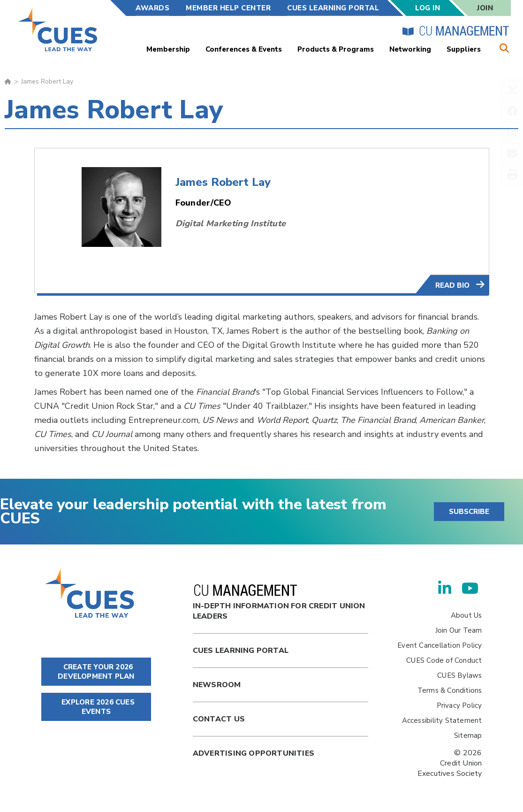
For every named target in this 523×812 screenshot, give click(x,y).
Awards (152, 8)
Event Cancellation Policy (440, 645)
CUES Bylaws (459, 675)
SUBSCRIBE (469, 512)
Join (485, 8)
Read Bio (453, 285)
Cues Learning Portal (241, 651)
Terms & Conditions (450, 690)
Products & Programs (336, 49)
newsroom (217, 685)
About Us (466, 615)
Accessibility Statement (442, 720)
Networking (410, 49)
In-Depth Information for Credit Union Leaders (279, 603)
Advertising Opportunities (254, 753)
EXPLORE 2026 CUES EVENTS (96, 707)
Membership (168, 49)
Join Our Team (459, 630)
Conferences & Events (244, 49)
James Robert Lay (223, 182)
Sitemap (468, 735)
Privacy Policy (459, 705)
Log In (428, 8)
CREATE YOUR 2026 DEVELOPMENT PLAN (96, 672)
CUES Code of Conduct (444, 660)
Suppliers (464, 49)
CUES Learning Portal (333, 8)
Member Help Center (228, 8)
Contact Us (219, 719)
